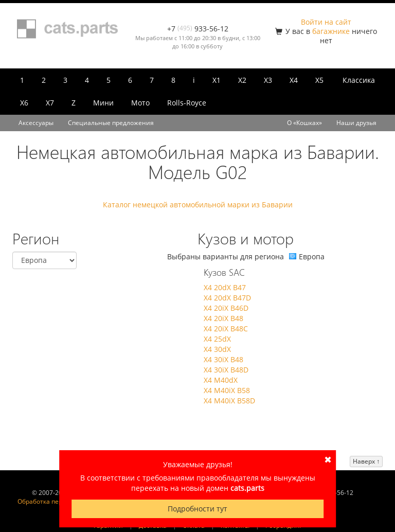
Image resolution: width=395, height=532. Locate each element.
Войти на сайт (326, 22)
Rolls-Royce (187, 103)
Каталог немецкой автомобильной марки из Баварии (198, 205)
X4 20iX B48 (223, 318)
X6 (24, 103)
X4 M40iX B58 (227, 390)
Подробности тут (197, 509)
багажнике (331, 31)
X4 (294, 80)
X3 (268, 80)
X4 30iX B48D (226, 370)
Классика (359, 80)
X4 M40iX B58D (229, 401)
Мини (103, 103)
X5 (319, 80)
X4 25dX (217, 339)
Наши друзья (356, 123)
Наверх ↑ (366, 461)
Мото (140, 103)
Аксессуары (36, 123)
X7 (50, 103)
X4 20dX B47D (227, 298)
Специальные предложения (111, 123)
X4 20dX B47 (225, 287)
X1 (217, 80)
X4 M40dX (221, 380)
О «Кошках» (304, 123)
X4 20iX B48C (226, 329)
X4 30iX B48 (223, 359)
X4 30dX (217, 349)
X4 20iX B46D (226, 308)
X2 (242, 80)
